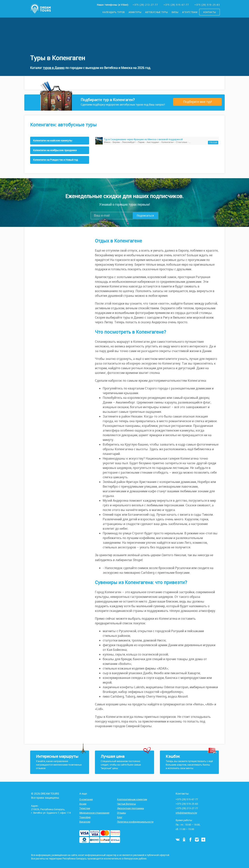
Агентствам (190, 12)
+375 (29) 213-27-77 (146, 5)
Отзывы (121, 813)
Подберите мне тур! (198, 102)
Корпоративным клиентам (132, 799)
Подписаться (145, 215)
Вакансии (85, 822)
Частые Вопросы (126, 804)
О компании (86, 799)
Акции (83, 804)
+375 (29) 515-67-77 (177, 5)
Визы (175, 12)
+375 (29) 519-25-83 (207, 5)
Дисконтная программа (131, 808)
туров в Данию (54, 68)
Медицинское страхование (94, 813)
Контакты (210, 12)
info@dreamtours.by (186, 813)
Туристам (85, 808)
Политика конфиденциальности (135, 822)
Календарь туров (114, 12)
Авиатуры (135, 12)
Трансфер (85, 817)
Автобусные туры (156, 12)
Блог (120, 817)
